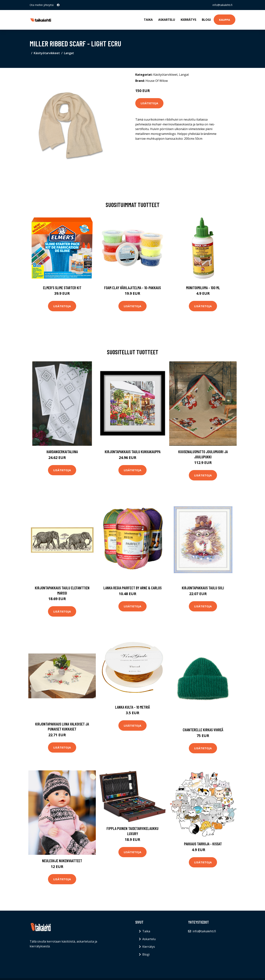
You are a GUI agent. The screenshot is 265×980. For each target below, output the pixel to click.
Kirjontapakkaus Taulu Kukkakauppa (133, 452)
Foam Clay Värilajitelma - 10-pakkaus (132, 288)
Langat (69, 53)
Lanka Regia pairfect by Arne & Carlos (132, 588)
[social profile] (58, 5)
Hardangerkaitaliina (62, 452)
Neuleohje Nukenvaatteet (62, 861)
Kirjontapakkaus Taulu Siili (203, 588)
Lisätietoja (149, 103)
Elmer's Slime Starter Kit (62, 288)
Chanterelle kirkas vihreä (203, 730)
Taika (148, 20)
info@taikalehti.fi (222, 5)
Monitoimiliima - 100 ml (203, 288)
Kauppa (225, 20)
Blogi (206, 20)
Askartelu (167, 20)
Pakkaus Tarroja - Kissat (203, 844)
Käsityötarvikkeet (47, 53)
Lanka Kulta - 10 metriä (132, 707)
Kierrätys (188, 20)
